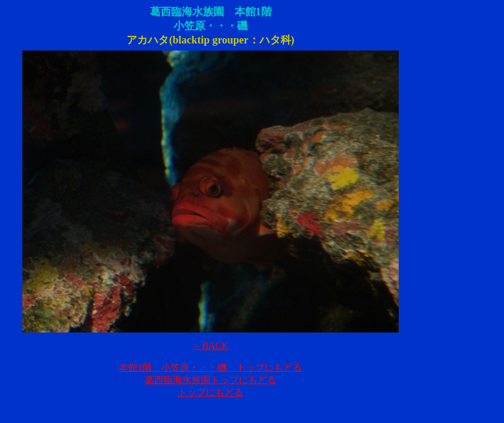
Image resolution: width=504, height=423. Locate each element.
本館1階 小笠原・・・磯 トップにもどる (211, 367)
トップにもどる (211, 392)
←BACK (211, 346)
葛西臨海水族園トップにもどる (211, 380)
